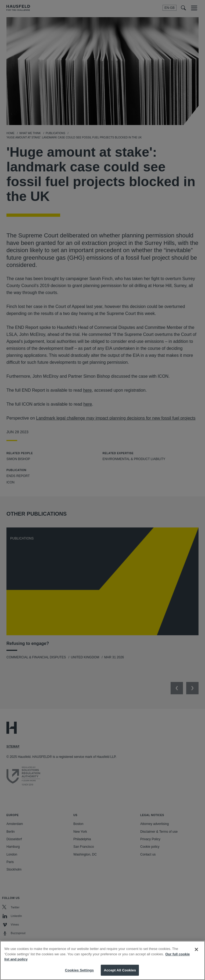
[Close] (196, 954)
